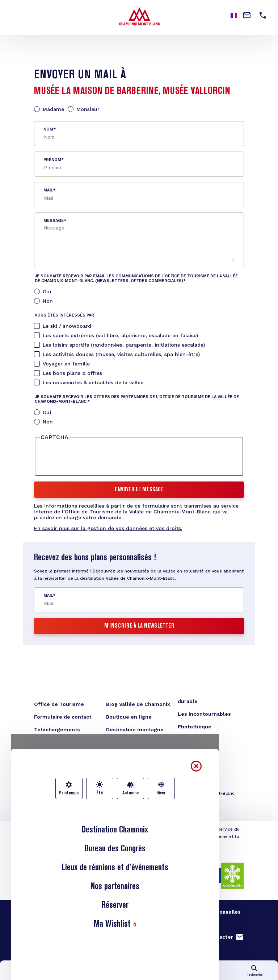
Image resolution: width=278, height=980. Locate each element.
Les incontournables (204, 714)
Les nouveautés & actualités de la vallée (93, 383)
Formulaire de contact (63, 717)
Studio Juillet (58, 921)
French (234, 15)
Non (48, 301)
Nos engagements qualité (66, 912)
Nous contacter (213, 937)
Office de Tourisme (59, 704)
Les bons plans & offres (72, 373)
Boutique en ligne (129, 717)
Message (54, 221)
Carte (139, 975)
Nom (48, 129)
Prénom (52, 160)
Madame (53, 109)
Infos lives (81, 975)
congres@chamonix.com (73, 803)
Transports (197, 975)
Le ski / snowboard (67, 326)
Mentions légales (131, 912)
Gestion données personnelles (202, 912)
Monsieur (88, 109)
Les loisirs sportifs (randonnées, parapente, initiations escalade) (124, 345)
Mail (48, 190)
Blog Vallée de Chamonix (138, 704)
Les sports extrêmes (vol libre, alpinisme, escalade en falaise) (120, 335)
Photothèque (195, 727)
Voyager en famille (66, 364)
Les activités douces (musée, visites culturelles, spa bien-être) (121, 354)
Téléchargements (57, 729)
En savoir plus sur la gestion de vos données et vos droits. (108, 528)
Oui (47, 291)
